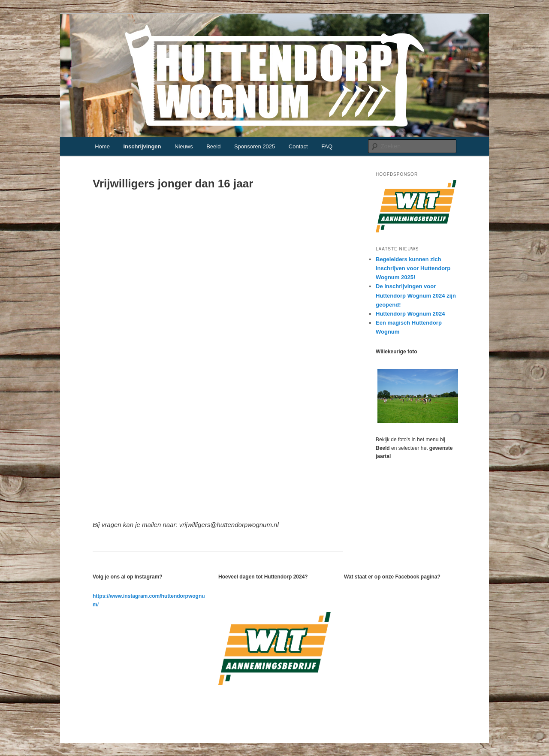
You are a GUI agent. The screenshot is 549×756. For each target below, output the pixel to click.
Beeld (213, 146)
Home (102, 146)
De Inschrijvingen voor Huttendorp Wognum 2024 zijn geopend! (416, 295)
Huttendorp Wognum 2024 (410, 314)
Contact (298, 146)
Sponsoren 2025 (255, 146)
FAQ (327, 146)
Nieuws (184, 146)
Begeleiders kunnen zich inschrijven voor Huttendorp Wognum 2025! (413, 268)
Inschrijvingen (142, 146)
